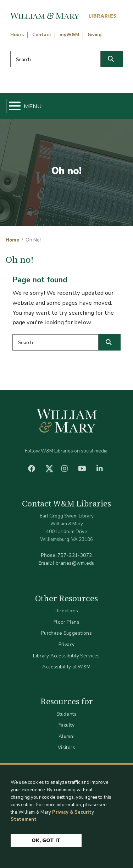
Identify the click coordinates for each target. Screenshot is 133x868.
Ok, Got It (46, 840)
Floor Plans (67, 622)
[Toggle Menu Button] (12, 106)
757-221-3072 (75, 555)
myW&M (70, 35)
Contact (42, 35)
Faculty (66, 725)
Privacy (67, 644)
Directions (66, 611)
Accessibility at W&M (66, 667)
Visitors (66, 747)
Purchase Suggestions (66, 633)
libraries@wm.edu (74, 563)
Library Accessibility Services (66, 656)
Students (66, 714)
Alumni (67, 736)
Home (12, 240)
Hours (17, 35)
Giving (95, 35)
